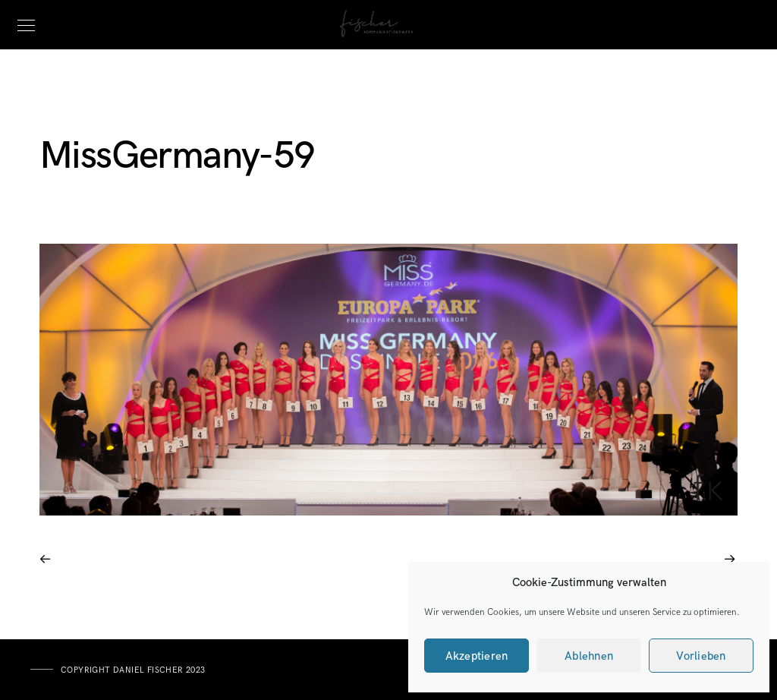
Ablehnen (589, 656)
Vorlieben (701, 656)
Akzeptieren (477, 656)
